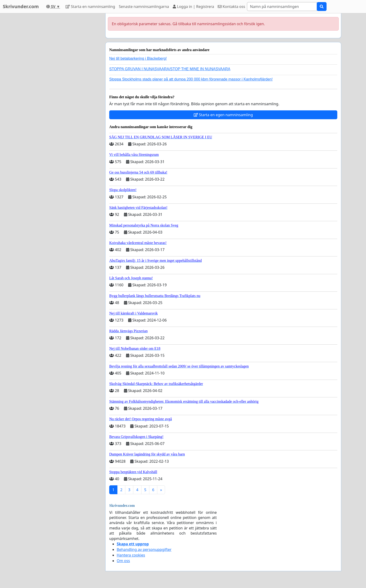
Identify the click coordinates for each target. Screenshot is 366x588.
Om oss (123, 561)
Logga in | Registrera (193, 7)
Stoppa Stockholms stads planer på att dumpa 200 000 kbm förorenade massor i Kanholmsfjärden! (191, 79)
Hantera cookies (131, 555)
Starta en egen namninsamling (223, 115)
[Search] (282, 7)
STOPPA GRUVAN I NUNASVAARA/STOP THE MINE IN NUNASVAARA (170, 69)
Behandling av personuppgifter (144, 549)
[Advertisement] (60, 83)
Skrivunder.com (21, 6)
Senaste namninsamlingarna (144, 7)
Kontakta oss (231, 7)
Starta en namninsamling (90, 7)
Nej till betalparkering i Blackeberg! (138, 58)
